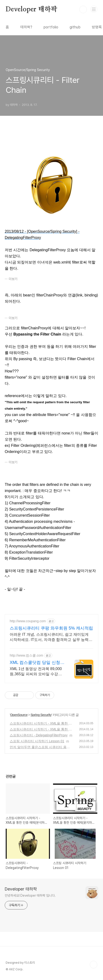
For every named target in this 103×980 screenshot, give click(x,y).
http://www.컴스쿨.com (26, 655)
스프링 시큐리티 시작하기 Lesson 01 (37, 741)
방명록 (97, 27)
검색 (83, 9)
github (75, 27)
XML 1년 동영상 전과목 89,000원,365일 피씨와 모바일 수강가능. (36, 672)
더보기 (13, 279)
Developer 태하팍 (31, 9)
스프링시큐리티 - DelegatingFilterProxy (39, 735)
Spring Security (41, 715)
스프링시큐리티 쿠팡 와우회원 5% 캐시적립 (51, 628)
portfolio (51, 27)
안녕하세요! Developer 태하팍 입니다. (30, 895)
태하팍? (26, 27)
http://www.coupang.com (28, 621)
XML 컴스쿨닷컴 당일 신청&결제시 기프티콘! (36, 663)
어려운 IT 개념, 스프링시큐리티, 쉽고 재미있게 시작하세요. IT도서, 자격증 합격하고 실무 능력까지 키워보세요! (51, 637)
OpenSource (19, 715)
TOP (94, 965)
